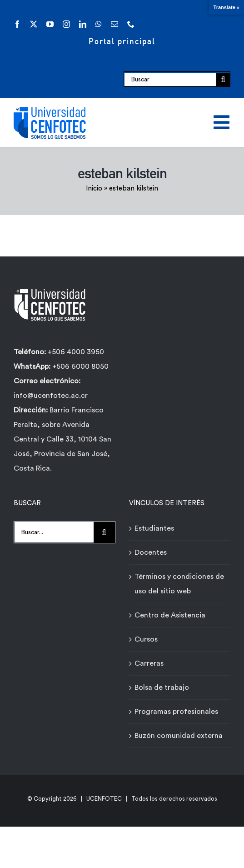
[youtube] (50, 24)
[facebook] (17, 24)
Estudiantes (154, 528)
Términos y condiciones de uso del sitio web (179, 584)
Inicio (94, 188)
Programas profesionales (176, 712)
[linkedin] (83, 24)
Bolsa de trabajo (162, 687)
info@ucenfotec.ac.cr (51, 396)
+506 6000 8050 (80, 366)
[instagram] (66, 24)
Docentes (151, 552)
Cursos (146, 639)
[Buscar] (170, 80)
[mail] (115, 24)
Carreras (149, 663)
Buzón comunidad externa (179, 736)
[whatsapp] (99, 24)
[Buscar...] (54, 532)
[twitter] (34, 24)
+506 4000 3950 (76, 352)
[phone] (131, 24)
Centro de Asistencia (170, 615)
